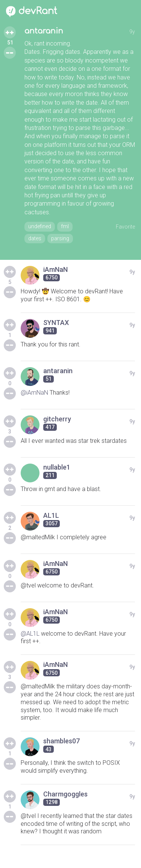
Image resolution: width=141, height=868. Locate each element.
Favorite (125, 227)
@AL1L (30, 634)
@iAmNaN (34, 393)
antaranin (44, 31)
